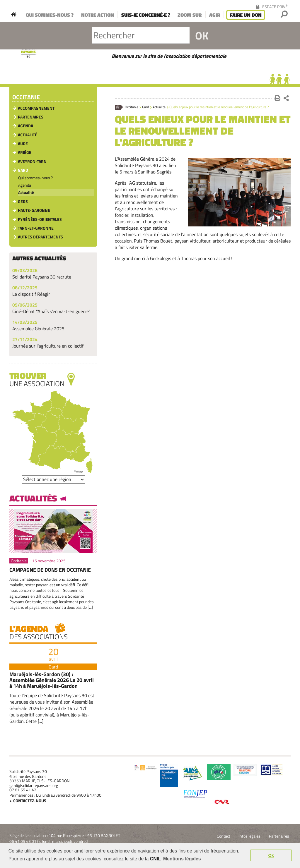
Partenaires (31, 117)
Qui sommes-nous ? (35, 178)
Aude (23, 143)
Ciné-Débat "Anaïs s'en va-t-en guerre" (51, 311)
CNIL (155, 859)
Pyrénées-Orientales (40, 219)
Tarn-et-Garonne (36, 228)
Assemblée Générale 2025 (38, 329)
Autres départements (40, 237)
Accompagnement (36, 108)
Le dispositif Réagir (31, 294)
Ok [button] (271, 855)
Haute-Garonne (34, 210)
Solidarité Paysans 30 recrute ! (43, 277)
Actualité (159, 107)
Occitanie (132, 107)
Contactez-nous (30, 801)
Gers (23, 201)
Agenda (25, 126)
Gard (145, 107)
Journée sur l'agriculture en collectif (48, 346)
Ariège (25, 152)
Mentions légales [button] (182, 859)
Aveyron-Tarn (32, 161)
